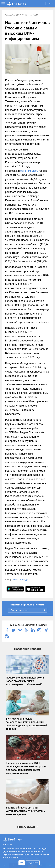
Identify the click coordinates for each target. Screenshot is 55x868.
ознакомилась (29, 171)
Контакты (7, 844)
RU (51, 4)
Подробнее (33, 863)
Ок (22, 863)
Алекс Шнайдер (21, 580)
